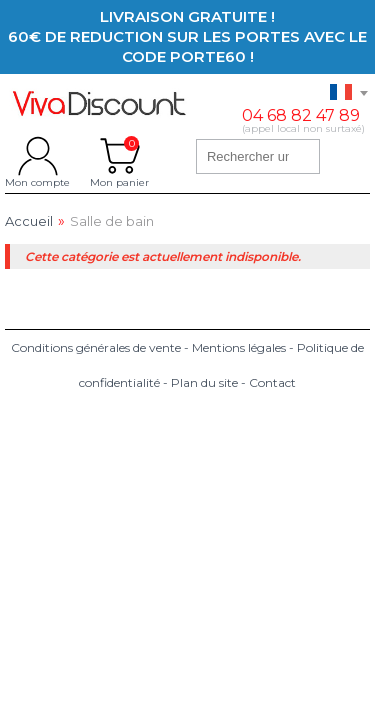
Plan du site (204, 382)
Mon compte (37, 156)
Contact (272, 382)
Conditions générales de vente (96, 347)
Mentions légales (239, 347)
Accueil (29, 221)
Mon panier (119, 156)
